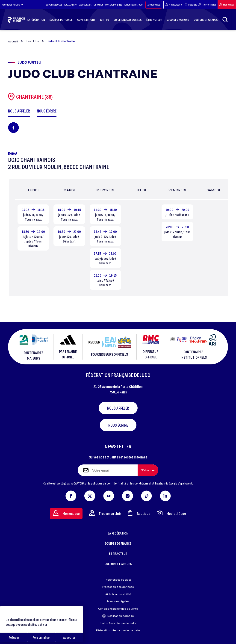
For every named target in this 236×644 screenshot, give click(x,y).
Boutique (191, 5)
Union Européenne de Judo (118, 623)
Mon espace (227, 5)
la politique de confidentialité (107, 483)
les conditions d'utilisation (147, 483)
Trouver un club (207, 5)
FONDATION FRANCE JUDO (104, 5)
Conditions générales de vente (118, 609)
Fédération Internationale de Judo (118, 630)
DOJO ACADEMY (71, 5)
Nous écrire (118, 425)
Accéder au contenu (12, 5)
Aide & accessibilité (118, 594)
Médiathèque (173, 5)
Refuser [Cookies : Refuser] (14, 637)
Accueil (13, 41)
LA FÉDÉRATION (118, 533)
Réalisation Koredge (118, 616)
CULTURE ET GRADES (118, 564)
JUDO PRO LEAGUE (54, 5)
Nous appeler (118, 408)
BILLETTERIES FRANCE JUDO (130, 5)
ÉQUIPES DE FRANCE (118, 543)
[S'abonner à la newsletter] (148, 470)
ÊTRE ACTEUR (118, 553)
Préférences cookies (118, 580)
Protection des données (118, 587)
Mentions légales (118, 601)
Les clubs (33, 41)
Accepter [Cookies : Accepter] (69, 637)
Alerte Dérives (154, 5)
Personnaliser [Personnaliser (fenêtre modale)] (42, 637)
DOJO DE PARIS (85, 5)
